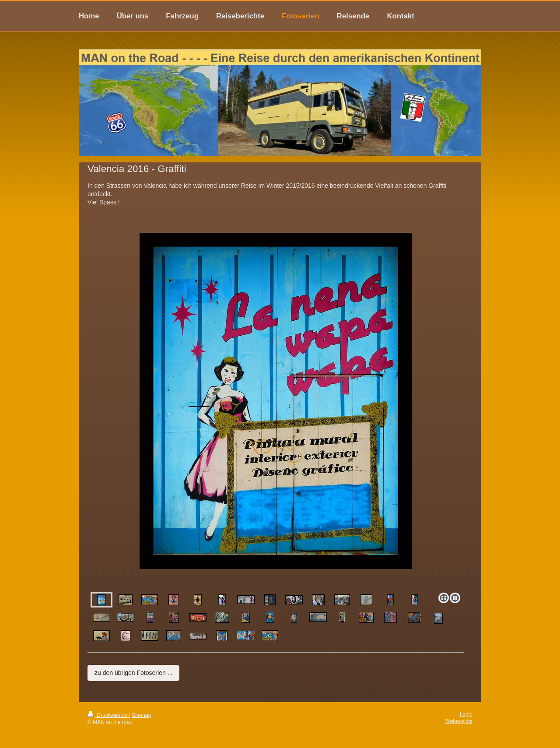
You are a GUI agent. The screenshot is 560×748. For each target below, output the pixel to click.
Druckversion (108, 715)
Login (466, 714)
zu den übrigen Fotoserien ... (133, 673)
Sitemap (141, 715)
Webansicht (459, 721)
